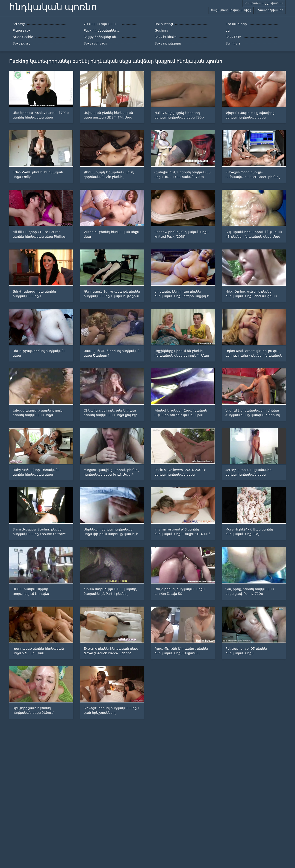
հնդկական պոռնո (53, 7)
